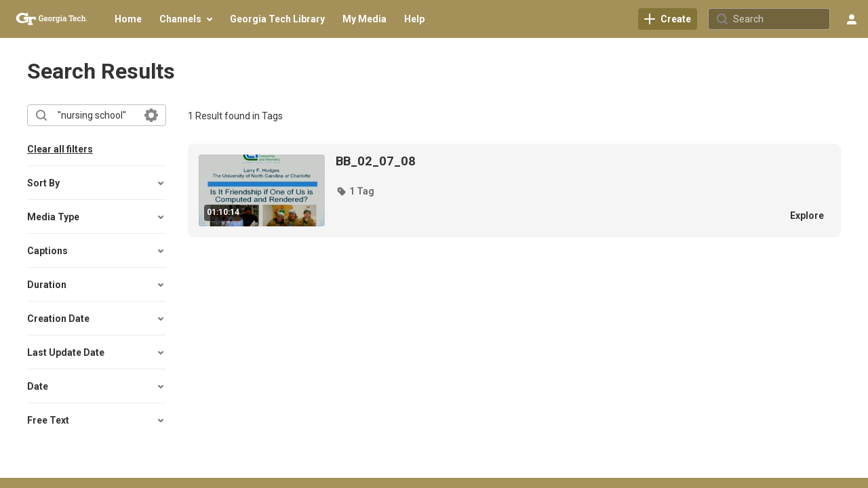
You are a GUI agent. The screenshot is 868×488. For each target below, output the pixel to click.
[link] (668, 19)
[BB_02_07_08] (554, 161)
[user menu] (852, 19)
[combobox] (96, 115)
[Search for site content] (780, 19)
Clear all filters (60, 149)
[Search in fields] (151, 115)
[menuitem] (128, 19)
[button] (97, 183)
